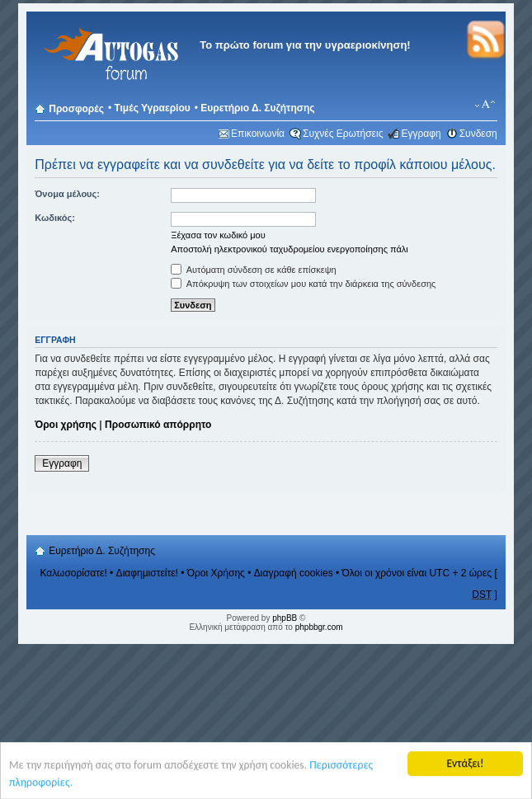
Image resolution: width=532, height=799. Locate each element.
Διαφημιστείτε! (147, 573)
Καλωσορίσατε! (73, 573)
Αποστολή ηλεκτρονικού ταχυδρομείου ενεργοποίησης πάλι (290, 249)
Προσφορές (76, 109)
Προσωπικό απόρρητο (158, 425)
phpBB (285, 618)
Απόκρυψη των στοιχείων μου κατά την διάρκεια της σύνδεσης (303, 284)
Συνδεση (478, 134)
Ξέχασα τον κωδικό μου (218, 235)
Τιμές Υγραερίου (152, 108)
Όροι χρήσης (66, 425)
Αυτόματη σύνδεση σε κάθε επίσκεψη (253, 270)
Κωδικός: (55, 218)
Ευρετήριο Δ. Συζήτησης (257, 108)
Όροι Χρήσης (216, 573)
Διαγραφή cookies (294, 573)
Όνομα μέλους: (67, 194)
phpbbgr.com (319, 627)
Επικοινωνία (258, 134)
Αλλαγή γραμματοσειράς (485, 105)
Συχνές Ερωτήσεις (343, 134)
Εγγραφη (421, 134)
